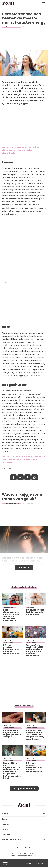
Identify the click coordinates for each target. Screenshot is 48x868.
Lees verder (24, 568)
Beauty (5, 819)
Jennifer (11, 505)
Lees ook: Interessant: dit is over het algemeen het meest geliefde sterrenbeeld (20, 150)
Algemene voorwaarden (20, 855)
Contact (33, 855)
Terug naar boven (22, 789)
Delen (13, 477)
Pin (28, 477)
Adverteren (31, 853)
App (35, 477)
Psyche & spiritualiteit (11, 27)
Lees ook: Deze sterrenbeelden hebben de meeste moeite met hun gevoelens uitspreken (23, 459)
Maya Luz (11, 29)
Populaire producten (12, 839)
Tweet (20, 477)
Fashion (6, 824)
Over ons (23, 853)
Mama (5, 814)
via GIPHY (6, 283)
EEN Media (42, 863)
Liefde (5, 829)
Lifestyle (6, 834)
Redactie (15, 853)
